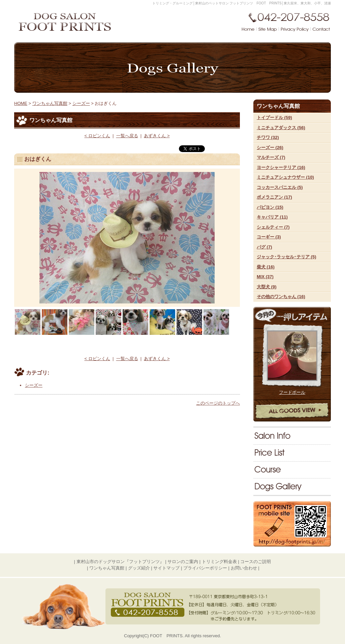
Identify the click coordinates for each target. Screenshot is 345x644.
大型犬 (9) (267, 287)
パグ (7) (264, 247)
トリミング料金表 (219, 562)
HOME (21, 103)
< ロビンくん (97, 136)
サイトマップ (166, 568)
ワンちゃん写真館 (292, 487)
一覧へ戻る (127, 136)
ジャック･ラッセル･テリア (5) (287, 257)
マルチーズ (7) (271, 157)
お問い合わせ (244, 568)
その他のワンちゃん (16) (281, 297)
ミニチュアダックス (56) (281, 128)
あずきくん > (157, 136)
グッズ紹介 (139, 568)
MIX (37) (265, 277)
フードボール (292, 392)
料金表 (292, 453)
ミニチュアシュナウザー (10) (285, 177)
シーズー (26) (270, 148)
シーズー (81, 103)
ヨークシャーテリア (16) (281, 167)
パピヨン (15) (270, 207)
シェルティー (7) (273, 227)
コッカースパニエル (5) (280, 187)
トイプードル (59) (274, 118)
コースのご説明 (292, 470)
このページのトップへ (218, 403)
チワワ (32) (268, 137)
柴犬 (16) (266, 267)
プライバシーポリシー (205, 568)
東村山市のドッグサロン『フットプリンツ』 (120, 562)
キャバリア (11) (272, 217)
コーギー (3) (269, 237)
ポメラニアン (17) (274, 197)
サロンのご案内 (292, 436)
